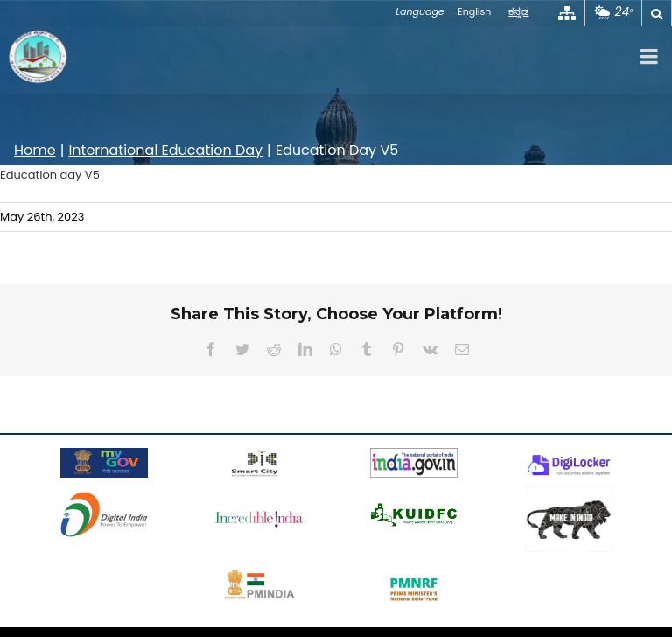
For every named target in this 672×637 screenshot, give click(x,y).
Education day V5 (50, 175)
